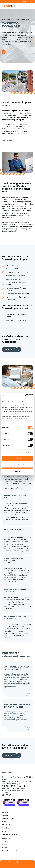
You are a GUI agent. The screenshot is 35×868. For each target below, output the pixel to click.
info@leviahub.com (24, 786)
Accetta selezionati (17, 465)
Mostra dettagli (24, 453)
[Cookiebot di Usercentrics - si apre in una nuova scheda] (25, 395)
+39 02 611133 (11, 786)
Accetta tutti (17, 459)
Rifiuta (17, 471)
